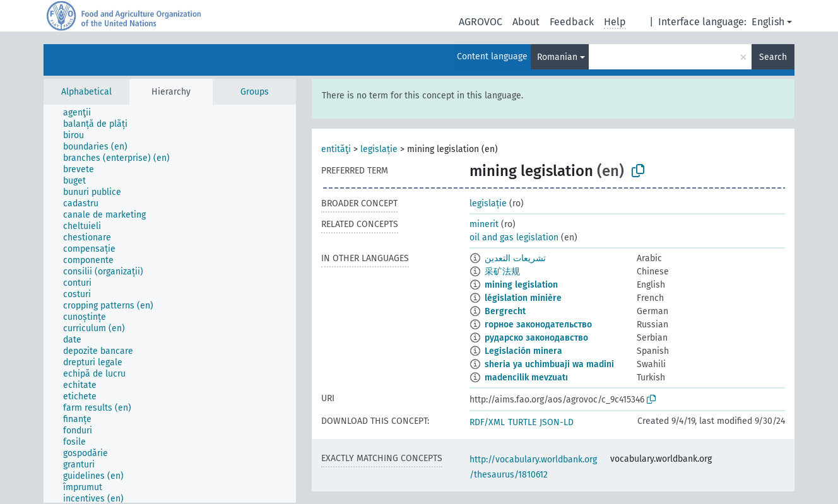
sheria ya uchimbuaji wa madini (549, 364)
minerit (484, 224)
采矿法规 (502, 272)
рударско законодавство (536, 338)
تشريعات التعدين (515, 258)
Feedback (572, 22)
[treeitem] (82, 113)
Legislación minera (523, 351)
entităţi (336, 149)
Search (773, 57)
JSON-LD (557, 422)
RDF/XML (487, 422)
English (768, 22)
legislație (379, 149)
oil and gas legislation (514, 237)
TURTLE (522, 422)
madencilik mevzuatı (526, 378)
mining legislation (521, 285)
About (526, 22)
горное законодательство (538, 325)
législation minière (523, 298)
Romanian (557, 57)
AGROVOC (481, 22)
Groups (255, 92)
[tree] (170, 304)
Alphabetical (86, 92)
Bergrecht (505, 311)
